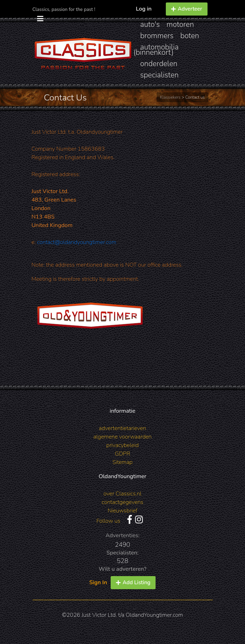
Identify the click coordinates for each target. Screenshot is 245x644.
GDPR (122, 454)
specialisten (160, 75)
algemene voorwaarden (122, 437)
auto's (150, 24)
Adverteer (187, 9)
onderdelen (159, 64)
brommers (157, 36)
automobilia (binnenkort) (156, 50)
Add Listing (133, 582)
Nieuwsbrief (123, 511)
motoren (180, 24)
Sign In (98, 582)
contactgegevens (123, 502)
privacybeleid (123, 445)
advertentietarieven (123, 428)
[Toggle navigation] (40, 19)
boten (190, 36)
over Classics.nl (122, 494)
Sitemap (122, 462)
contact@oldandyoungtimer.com (77, 242)
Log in (144, 9)
